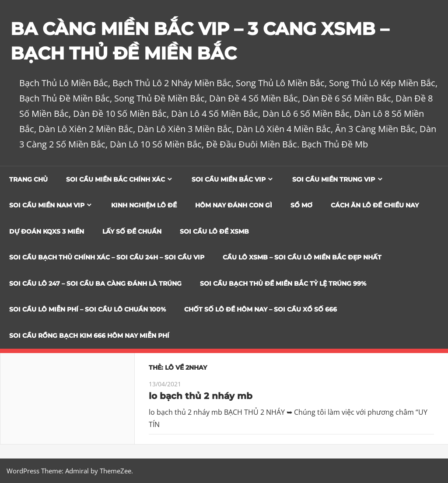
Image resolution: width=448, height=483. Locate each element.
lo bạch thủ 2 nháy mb (201, 396)
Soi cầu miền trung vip (334, 179)
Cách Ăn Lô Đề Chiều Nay (375, 205)
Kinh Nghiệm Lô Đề (144, 205)
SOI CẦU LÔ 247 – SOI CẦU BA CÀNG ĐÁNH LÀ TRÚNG (95, 283)
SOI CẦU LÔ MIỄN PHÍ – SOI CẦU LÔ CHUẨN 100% (87, 309)
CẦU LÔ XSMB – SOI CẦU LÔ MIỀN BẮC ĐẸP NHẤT (302, 257)
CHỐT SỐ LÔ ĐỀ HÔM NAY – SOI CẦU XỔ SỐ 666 (261, 309)
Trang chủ (28, 179)
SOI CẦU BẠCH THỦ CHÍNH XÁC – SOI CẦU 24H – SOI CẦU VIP (107, 257)
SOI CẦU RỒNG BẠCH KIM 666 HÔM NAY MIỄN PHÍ (89, 336)
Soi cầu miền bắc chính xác (115, 179)
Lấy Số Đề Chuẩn (132, 231)
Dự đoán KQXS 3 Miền (47, 231)
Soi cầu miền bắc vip (229, 179)
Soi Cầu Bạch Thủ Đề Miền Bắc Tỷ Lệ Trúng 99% (283, 283)
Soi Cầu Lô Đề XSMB (214, 231)
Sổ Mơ (301, 205)
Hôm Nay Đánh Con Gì (234, 205)
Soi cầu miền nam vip (47, 205)
